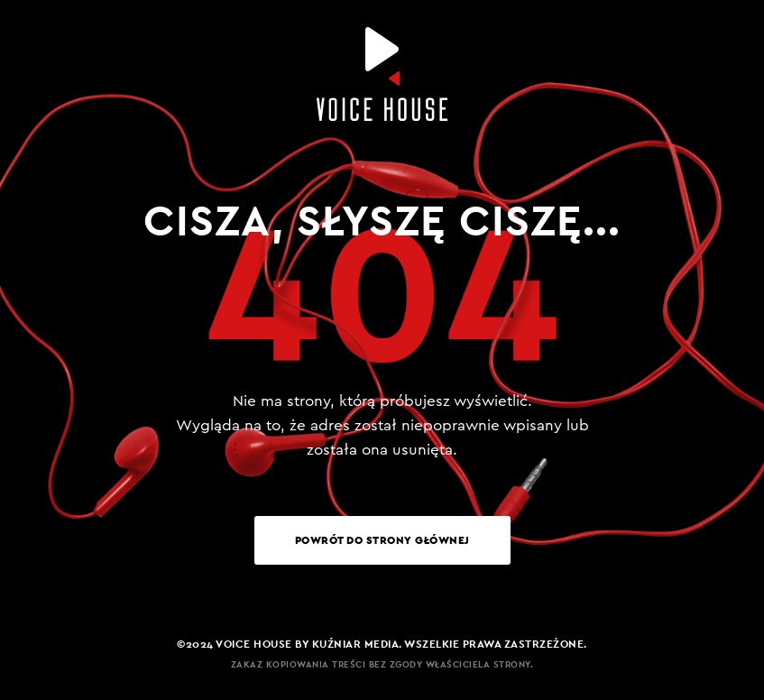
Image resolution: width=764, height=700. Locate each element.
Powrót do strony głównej (382, 540)
